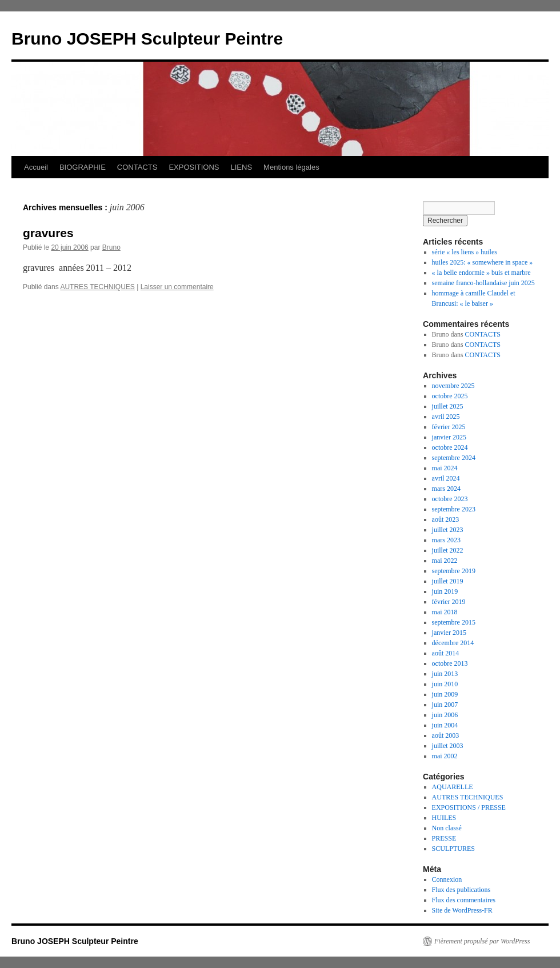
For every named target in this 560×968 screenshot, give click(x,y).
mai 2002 (445, 756)
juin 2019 (445, 591)
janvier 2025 (449, 437)
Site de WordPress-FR (462, 910)
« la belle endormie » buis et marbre (481, 273)
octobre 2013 (450, 663)
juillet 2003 (448, 746)
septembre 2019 (454, 571)
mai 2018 (445, 612)
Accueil (36, 167)
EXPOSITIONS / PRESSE (469, 807)
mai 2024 (445, 468)
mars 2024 (446, 489)
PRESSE (444, 838)
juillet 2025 (448, 406)
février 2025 (449, 427)
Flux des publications (461, 890)
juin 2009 (445, 694)
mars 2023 (446, 540)
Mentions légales (291, 167)
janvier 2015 (449, 633)
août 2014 (446, 653)
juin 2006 (445, 715)
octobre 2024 (450, 447)
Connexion (447, 879)
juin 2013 (445, 674)
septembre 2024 (454, 458)
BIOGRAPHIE (83, 167)
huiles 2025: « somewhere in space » (483, 262)
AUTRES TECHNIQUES (97, 287)
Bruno (111, 247)
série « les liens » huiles (465, 252)
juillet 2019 (448, 581)
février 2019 (449, 602)
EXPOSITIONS (194, 167)
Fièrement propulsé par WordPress (482, 941)
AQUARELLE (453, 787)
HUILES (444, 818)
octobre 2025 (450, 396)
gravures (48, 233)
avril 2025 (446, 417)
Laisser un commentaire (177, 287)
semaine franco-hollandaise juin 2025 (483, 283)
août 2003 (446, 735)
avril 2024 (446, 478)
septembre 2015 (454, 622)
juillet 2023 (448, 530)
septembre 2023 (454, 509)
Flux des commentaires (464, 900)
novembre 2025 (453, 386)
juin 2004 (445, 725)
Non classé (447, 828)
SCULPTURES (453, 849)
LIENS (242, 167)
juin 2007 (445, 705)
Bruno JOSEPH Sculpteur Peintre (147, 39)
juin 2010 (445, 684)
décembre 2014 (453, 643)
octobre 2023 (450, 499)
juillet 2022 (448, 550)
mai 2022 (445, 561)
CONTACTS (137, 167)
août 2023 (446, 519)
